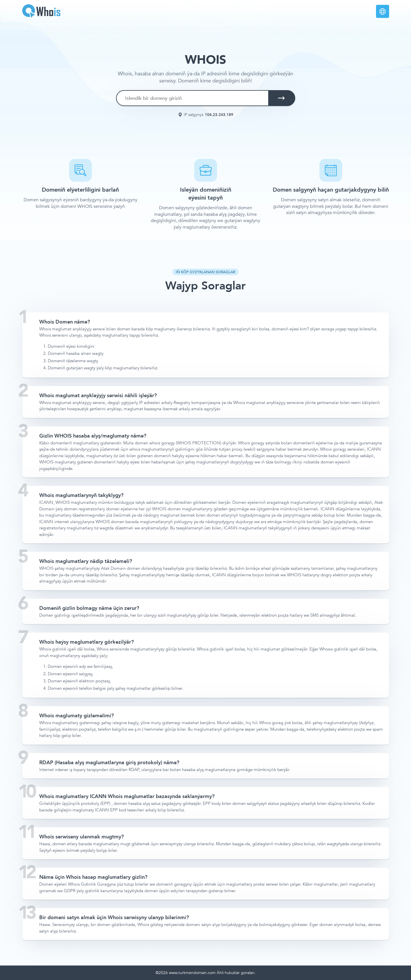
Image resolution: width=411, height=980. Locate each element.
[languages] (383, 11)
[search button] (281, 98)
